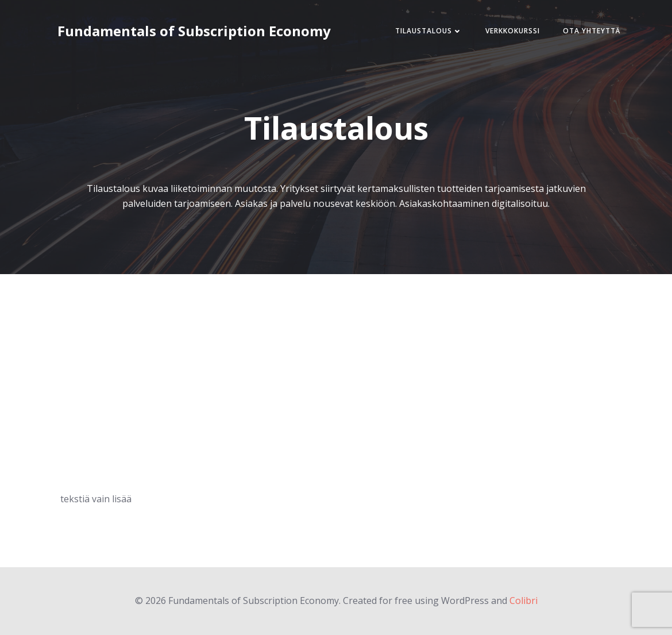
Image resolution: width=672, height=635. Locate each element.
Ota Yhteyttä (592, 31)
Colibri (524, 601)
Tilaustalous (429, 31)
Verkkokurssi (513, 31)
